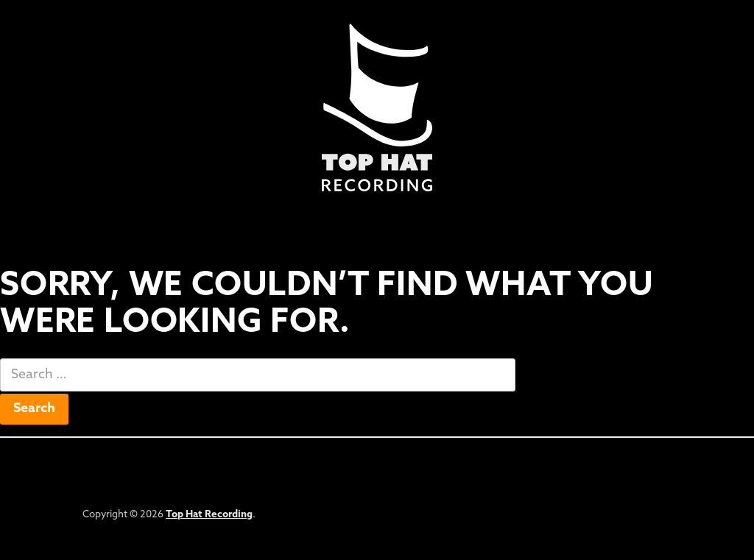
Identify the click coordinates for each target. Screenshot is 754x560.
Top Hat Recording (209, 515)
